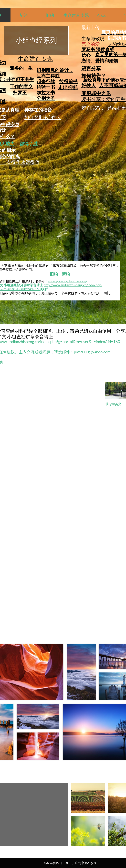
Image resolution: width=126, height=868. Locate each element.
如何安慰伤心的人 (43, 117)
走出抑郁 (68, 87)
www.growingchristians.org (68, 281)
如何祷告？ (94, 75)
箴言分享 (91, 68)
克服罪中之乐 (96, 93)
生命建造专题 (35, 58)
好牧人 (89, 85)
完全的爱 (91, 44)
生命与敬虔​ (93, 38)
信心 (86, 55)
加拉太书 (46, 92)
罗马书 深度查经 (98, 49)
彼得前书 (68, 81)
